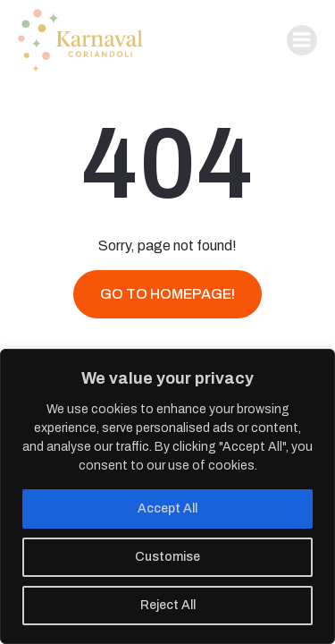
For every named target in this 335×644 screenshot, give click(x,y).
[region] (167, 496)
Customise (167, 557)
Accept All (167, 508)
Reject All (168, 605)
